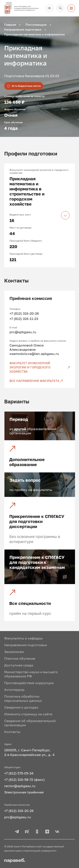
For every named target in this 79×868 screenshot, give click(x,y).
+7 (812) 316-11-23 (24, 319)
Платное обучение (20, 658)
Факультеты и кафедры (23, 638)
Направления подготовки (26, 645)
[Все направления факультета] (40, 381)
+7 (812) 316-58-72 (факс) (24, 780)
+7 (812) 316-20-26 (24, 313)
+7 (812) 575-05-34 (19, 773)
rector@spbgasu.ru (20, 786)
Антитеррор (14, 690)
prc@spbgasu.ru (23, 332)
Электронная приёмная (24, 792)
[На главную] (23, 8)
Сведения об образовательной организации (30, 723)
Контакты (12, 732)
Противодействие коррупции (29, 683)
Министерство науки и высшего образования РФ (31, 674)
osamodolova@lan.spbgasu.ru (34, 354)
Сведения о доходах (21, 707)
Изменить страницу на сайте (28, 714)
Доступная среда (19, 665)
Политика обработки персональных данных (23, 698)
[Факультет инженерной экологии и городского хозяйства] (40, 367)
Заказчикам (14, 652)
